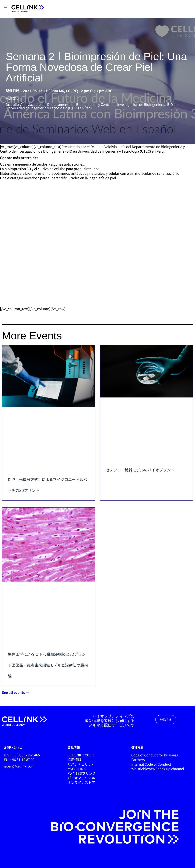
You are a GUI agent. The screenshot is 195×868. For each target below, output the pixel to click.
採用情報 (74, 759)
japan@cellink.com (19, 766)
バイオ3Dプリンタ (82, 773)
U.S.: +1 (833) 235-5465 (22, 755)
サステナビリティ (81, 764)
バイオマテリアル (81, 778)
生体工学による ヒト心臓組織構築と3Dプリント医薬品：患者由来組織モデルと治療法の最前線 (48, 665)
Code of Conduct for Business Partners (155, 757)
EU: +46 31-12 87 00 (19, 759)
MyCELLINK (77, 769)
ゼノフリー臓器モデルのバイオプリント (140, 470)
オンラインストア (81, 782)
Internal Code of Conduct (151, 764)
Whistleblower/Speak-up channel (158, 769)
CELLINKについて (81, 755)
